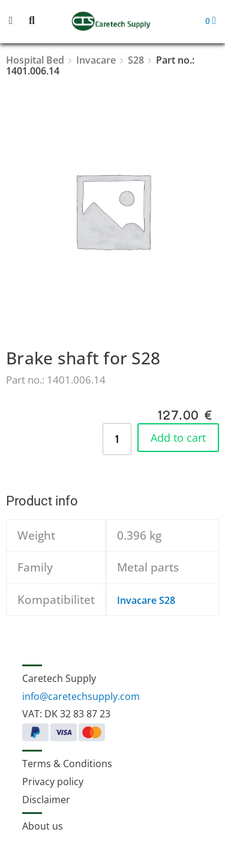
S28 (136, 60)
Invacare (96, 60)
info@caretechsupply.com (81, 696)
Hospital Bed (35, 60)
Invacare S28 (146, 600)
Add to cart (178, 438)
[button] (18, 21)
